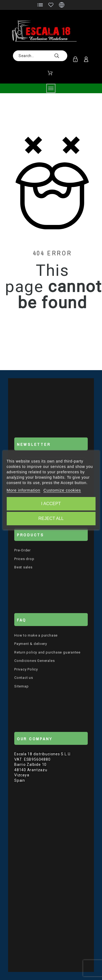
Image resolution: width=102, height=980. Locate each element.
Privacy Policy (26, 669)
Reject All (51, 518)
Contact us (24, 678)
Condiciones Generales (34, 661)
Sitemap (21, 686)
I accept (51, 504)
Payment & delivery (31, 644)
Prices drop (24, 559)
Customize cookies (62, 490)
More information (23, 490)
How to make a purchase (36, 635)
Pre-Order (22, 550)
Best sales (23, 567)
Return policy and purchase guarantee (47, 652)
